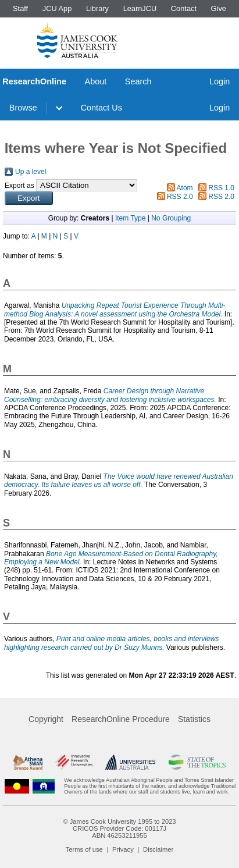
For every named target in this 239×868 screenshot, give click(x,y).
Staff (20, 8)
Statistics (194, 719)
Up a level (31, 172)
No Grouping (171, 218)
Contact (184, 8)
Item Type (130, 218)
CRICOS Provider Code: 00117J (119, 828)
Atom (185, 188)
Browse (23, 108)
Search (138, 81)
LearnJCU (140, 8)
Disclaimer (158, 849)
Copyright (46, 719)
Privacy (123, 849)
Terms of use (84, 849)
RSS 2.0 (180, 197)
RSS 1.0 (221, 188)
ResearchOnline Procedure (121, 719)
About (96, 81)
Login (220, 81)
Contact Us (101, 108)
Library (97, 8)
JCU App (57, 8)
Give (219, 8)
